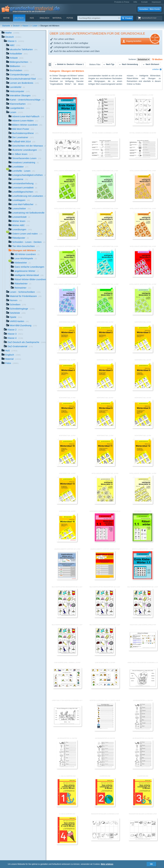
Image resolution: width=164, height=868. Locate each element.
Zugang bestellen (143, 41)
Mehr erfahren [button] (107, 864)
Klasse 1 (26, 26)
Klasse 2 (13, 330)
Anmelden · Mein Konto (150, 9)
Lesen (35, 26)
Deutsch (19, 18)
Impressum (156, 2)
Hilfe (135, 2)
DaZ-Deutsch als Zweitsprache (25, 342)
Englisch (44, 18)
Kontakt (144, 2)
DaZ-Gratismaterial (18, 347)
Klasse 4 (13, 338)
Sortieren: (133, 59)
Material (57, 18)
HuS (32, 18)
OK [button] (151, 864)
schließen (157, 69)
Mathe (6, 18)
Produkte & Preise (122, 2)
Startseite (6, 26)
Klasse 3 (13, 334)
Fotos (70, 18)
